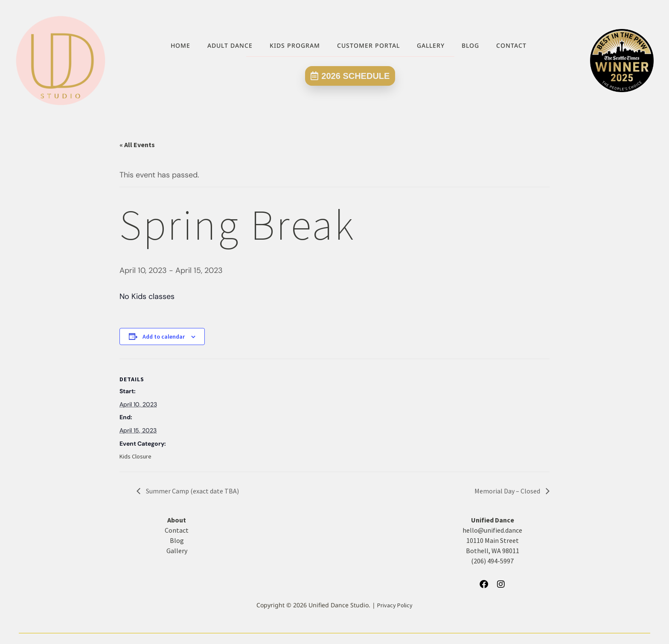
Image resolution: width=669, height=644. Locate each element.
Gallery (431, 45)
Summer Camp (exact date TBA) (192, 491)
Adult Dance (230, 45)
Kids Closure (135, 456)
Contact (511, 45)
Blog (470, 45)
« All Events (137, 145)
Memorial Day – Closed (508, 491)
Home (180, 45)
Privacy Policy (395, 605)
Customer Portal (368, 45)
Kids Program (295, 45)
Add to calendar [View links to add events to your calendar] (164, 337)
